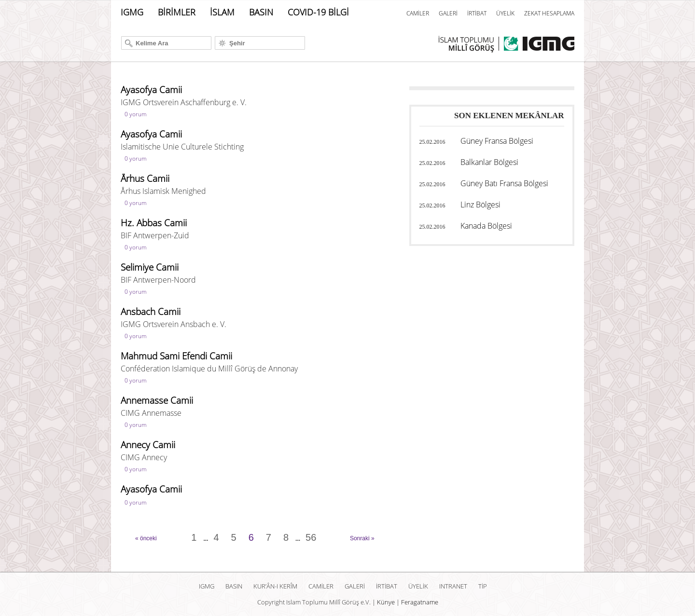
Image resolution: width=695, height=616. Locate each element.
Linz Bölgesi (480, 205)
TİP (483, 586)
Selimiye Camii (150, 267)
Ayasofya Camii (151, 90)
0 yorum (136, 114)
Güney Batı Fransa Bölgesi (504, 183)
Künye (386, 602)
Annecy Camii (148, 445)
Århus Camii (145, 178)
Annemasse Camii (157, 400)
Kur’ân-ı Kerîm (275, 586)
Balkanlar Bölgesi (489, 162)
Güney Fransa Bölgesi (497, 141)
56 (311, 537)
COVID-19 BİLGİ (318, 12)
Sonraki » (362, 538)
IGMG (132, 12)
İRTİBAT (477, 13)
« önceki (146, 538)
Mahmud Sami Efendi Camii (176, 356)
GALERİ (448, 13)
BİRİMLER (177, 12)
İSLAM (222, 12)
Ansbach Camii (151, 312)
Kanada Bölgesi (486, 226)
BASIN (261, 12)
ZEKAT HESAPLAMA (549, 13)
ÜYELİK (505, 13)
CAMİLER (418, 13)
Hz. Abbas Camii (154, 223)
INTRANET (453, 586)
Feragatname (420, 602)
